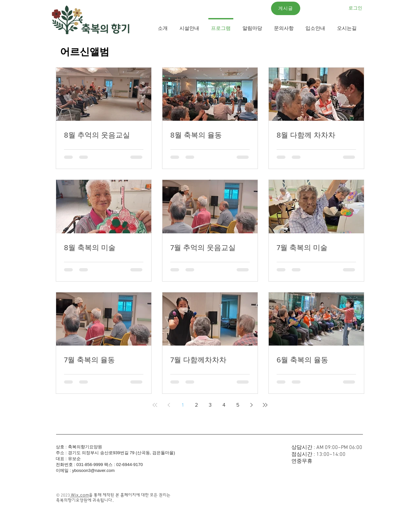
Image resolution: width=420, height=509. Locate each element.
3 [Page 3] (210, 405)
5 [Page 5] (238, 405)
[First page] (155, 405)
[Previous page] (169, 405)
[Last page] (265, 405)
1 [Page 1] (183, 405)
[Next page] (251, 405)
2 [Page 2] (196, 405)
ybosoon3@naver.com (94, 470)
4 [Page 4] (224, 405)
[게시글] (286, 8)
